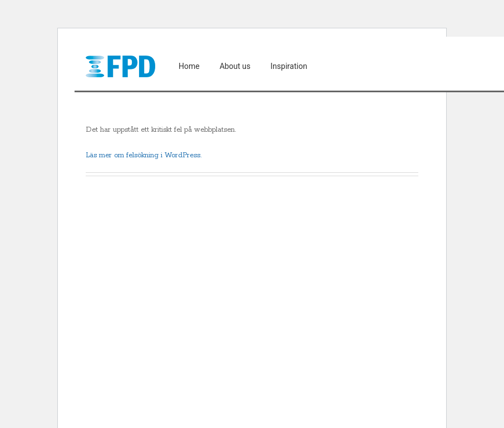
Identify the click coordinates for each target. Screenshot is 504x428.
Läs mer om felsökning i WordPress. (144, 155)
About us (235, 66)
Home (189, 66)
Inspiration (289, 66)
